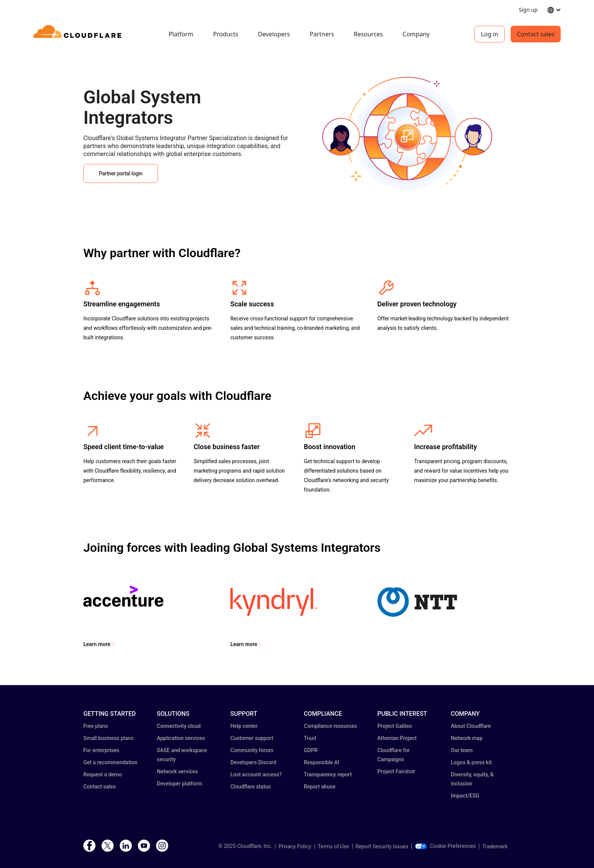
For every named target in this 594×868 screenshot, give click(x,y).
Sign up (528, 10)
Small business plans (108, 738)
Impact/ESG (465, 796)
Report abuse (320, 787)
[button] (407, 192)
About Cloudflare (471, 726)
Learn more (97, 644)
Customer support (252, 738)
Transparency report (328, 774)
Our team (462, 750)
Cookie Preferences (445, 846)
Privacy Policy (295, 846)
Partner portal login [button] (121, 173)
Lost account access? (256, 774)
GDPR (311, 750)
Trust (310, 738)
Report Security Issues (382, 846)
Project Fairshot (396, 771)
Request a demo (102, 774)
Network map (467, 738)
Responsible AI (322, 762)
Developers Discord (253, 762)
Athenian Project (397, 738)
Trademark (495, 846)
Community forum (252, 750)
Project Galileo (395, 726)
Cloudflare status (251, 787)
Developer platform (180, 784)
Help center (244, 726)
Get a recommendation (110, 762)
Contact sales (536, 34)
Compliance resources (330, 726)
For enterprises (101, 750)
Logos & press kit (471, 762)
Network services (177, 771)
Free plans (96, 726)
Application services (181, 738)
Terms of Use (334, 846)
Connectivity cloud (179, 726)
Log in (489, 34)
